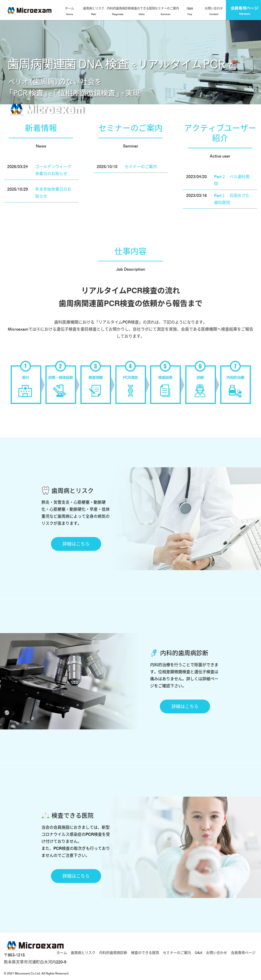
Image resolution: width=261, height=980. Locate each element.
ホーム (70, 11)
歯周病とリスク (94, 11)
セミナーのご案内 (166, 11)
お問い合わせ (214, 11)
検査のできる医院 (142, 11)
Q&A (190, 11)
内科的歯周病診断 (118, 11)
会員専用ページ (243, 953)
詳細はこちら (76, 544)
